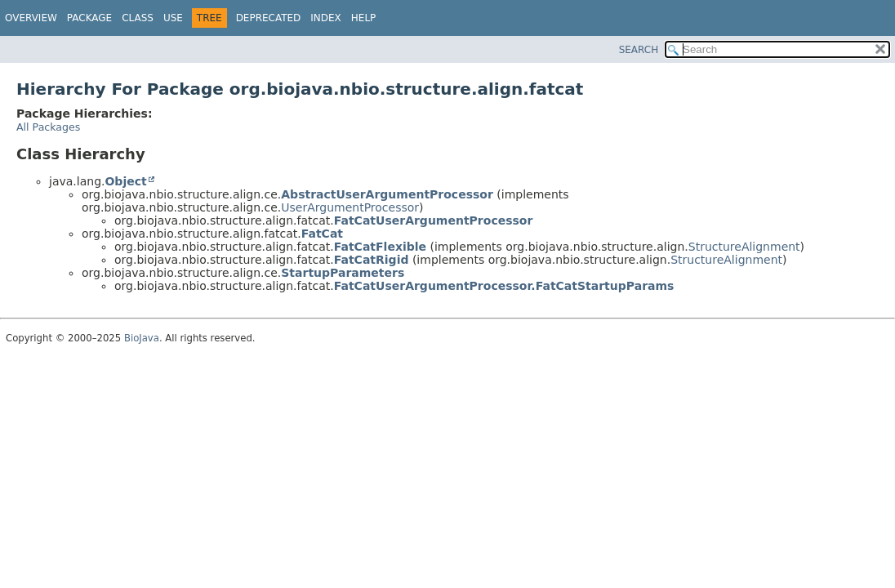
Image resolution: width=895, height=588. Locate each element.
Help (364, 18)
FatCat (322, 234)
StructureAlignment (744, 247)
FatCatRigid (372, 260)
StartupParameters (343, 273)
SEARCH (639, 50)
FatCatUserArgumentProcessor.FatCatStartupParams (504, 286)
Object (125, 181)
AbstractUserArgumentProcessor (387, 194)
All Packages (48, 127)
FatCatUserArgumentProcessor (434, 220)
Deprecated (269, 18)
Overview (31, 18)
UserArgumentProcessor (350, 207)
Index (326, 18)
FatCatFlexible (380, 247)
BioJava (142, 338)
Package (89, 18)
